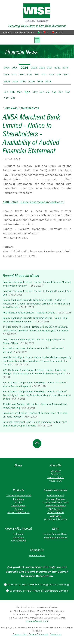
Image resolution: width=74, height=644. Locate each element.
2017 (14, 74)
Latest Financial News (56, 534)
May (35, 92)
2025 (15, 68)
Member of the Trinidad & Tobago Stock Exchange (37, 585)
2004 (48, 81)
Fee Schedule (19, 541)
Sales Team (56, 481)
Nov (6, 98)
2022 (42, 68)
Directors (56, 474)
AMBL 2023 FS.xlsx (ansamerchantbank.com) (33, 202)
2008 (15, 81)
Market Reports (56, 496)
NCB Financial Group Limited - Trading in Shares (29, 313)
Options (19, 509)
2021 (50, 68)
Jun (42, 92)
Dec (13, 98)
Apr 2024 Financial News (22, 108)
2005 (40, 81)
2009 (7, 81)
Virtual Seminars (56, 513)
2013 (44, 74)
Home (18, 465)
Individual (18, 534)
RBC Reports (56, 509)
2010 (66, 74)
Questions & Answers (56, 519)
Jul (48, 92)
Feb (13, 92)
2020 (57, 68)
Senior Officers (56, 477)
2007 (23, 81)
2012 (51, 74)
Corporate (18, 537)
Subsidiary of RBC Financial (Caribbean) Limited (37, 591)
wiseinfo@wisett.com (37, 621)
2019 (65, 68)
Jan (6, 92)
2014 (36, 74)
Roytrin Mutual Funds (19, 513)
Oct (68, 92)
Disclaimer (56, 634)
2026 (7, 68)
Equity (18, 502)
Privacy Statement (38, 634)
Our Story (56, 471)
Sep (61, 92)
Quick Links (56, 516)
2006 (32, 81)
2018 (6, 74)
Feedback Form (37, 555)
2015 (29, 74)
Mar (19, 92)
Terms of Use (20, 634)
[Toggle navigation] (37, 40)
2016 (22, 74)
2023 (34, 68)
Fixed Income (18, 506)
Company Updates (56, 499)
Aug (54, 92)
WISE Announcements (56, 537)
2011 (58, 74)
